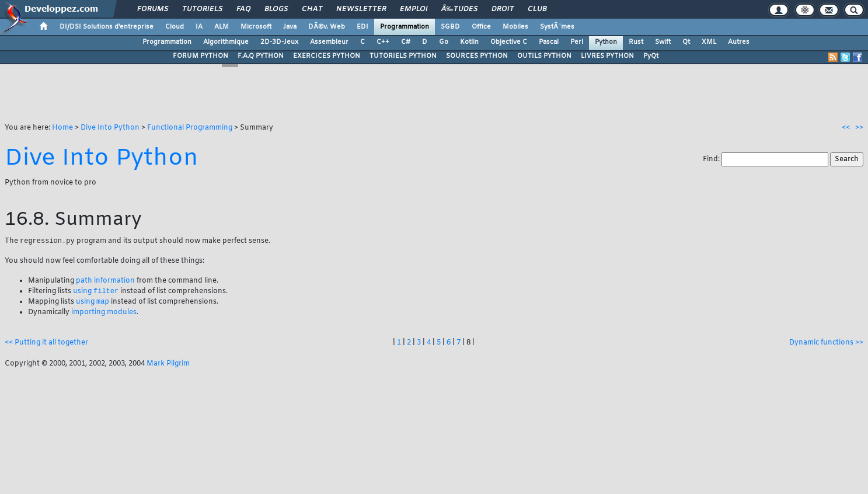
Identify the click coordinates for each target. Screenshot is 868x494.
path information (105, 281)
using (96, 293)
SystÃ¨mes (557, 27)
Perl (577, 42)
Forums (153, 9)
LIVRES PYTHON (607, 56)
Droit (503, 9)
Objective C (509, 42)
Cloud (175, 27)
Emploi (414, 9)
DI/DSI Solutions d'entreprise (107, 27)
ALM (222, 27)
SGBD (450, 27)
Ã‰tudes (459, 9)
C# (406, 42)
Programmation (405, 27)
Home (62, 128)
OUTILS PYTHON (544, 56)
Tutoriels (202, 9)
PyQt (651, 56)
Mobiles (515, 27)
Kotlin (469, 42)
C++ (383, 42)
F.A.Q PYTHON (261, 56)
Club (537, 9)
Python (606, 42)
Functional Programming (190, 128)
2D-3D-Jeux (279, 42)
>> (859, 128)
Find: (712, 159)
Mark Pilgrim (168, 366)
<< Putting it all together (46, 345)
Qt (686, 42)
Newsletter (361, 9)
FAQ (243, 9)
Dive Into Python (110, 128)
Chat (312, 9)
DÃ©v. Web (327, 27)
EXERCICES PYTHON (327, 56)
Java (290, 27)
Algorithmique (226, 42)
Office (481, 27)
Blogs (276, 9)
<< (846, 128)
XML (709, 42)
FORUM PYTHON (201, 56)
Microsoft (256, 27)
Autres (739, 42)
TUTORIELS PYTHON (403, 56)
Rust (636, 42)
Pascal (549, 42)
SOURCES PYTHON (477, 56)
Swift (663, 42)
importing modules (104, 314)
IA (199, 27)
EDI (362, 27)
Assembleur (329, 42)
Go (444, 42)
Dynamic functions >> (826, 345)
